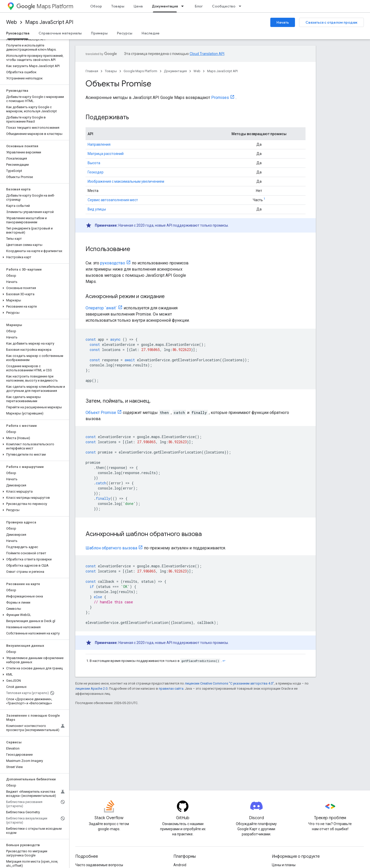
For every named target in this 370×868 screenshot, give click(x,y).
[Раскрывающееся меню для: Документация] (184, 6)
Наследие (151, 33)
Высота (94, 163)
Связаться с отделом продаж (331, 22)
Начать (283, 22)
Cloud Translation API (207, 54)
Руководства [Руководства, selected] (18, 33)
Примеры (99, 33)
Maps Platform (45, 6)
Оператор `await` (101, 308)
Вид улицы (97, 209)
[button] (34, 257)
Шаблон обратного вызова (111, 548)
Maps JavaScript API (49, 22)
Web (12, 22)
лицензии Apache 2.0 (91, 689)
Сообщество (224, 6)
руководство (113, 263)
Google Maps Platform (140, 71)
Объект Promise (101, 413)
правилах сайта (171, 689)
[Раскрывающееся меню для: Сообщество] (242, 6)
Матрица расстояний (106, 154)
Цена (138, 6)
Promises (220, 98)
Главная (92, 71)
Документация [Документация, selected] (165, 6)
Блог (199, 6)
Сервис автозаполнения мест (113, 200)
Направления (99, 144)
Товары (118, 6)
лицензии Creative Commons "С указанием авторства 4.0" (229, 683)
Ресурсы (125, 33)
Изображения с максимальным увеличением (126, 181)
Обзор (96, 6)
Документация (175, 71)
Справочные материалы (60, 33)
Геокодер (96, 172)
